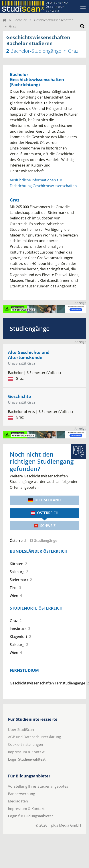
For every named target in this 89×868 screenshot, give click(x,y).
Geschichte (19, 396)
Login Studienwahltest (27, 759)
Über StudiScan (21, 730)
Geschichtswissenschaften (54, 20)
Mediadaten (18, 801)
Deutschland (44, 500)
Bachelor (20, 20)
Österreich (44, 513)
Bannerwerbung (22, 794)
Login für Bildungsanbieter (31, 816)
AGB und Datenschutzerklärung (35, 737)
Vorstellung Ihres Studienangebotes (38, 786)
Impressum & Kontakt (26, 752)
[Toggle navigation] (83, 7)
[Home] (4, 20)
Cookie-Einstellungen (26, 744)
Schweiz (45, 526)
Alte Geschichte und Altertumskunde (29, 355)
